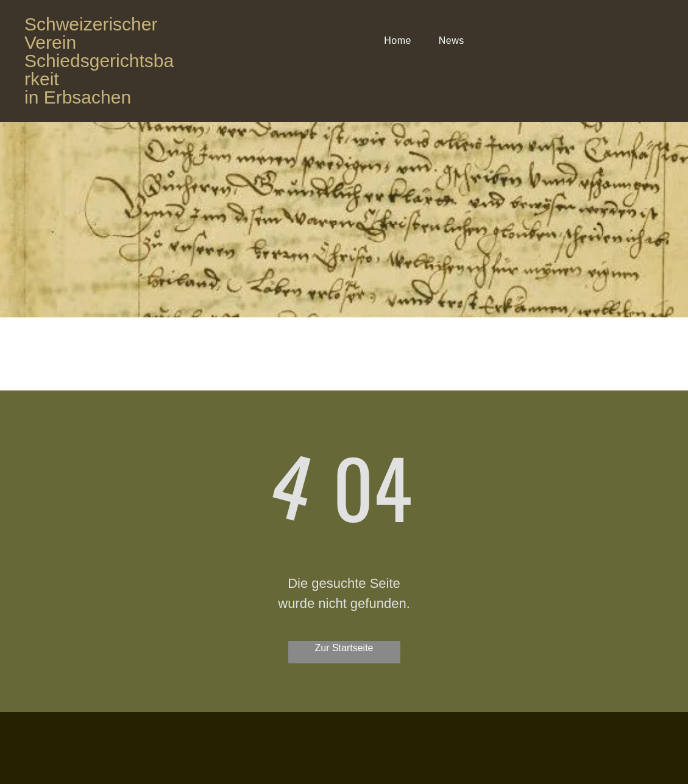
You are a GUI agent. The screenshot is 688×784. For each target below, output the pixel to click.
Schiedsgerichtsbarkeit (99, 70)
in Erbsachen (78, 97)
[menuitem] (402, 41)
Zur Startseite (344, 648)
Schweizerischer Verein (91, 33)
